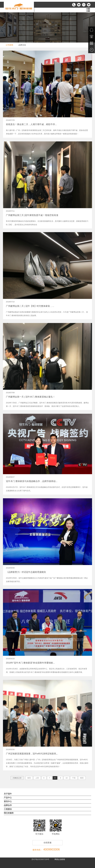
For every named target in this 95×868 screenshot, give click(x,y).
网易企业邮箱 (60, 859)
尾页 (82, 778)
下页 (74, 778)
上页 (37, 778)
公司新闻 (9, 45)
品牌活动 (22, 45)
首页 (29, 778)
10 (67, 778)
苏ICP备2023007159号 (40, 859)
